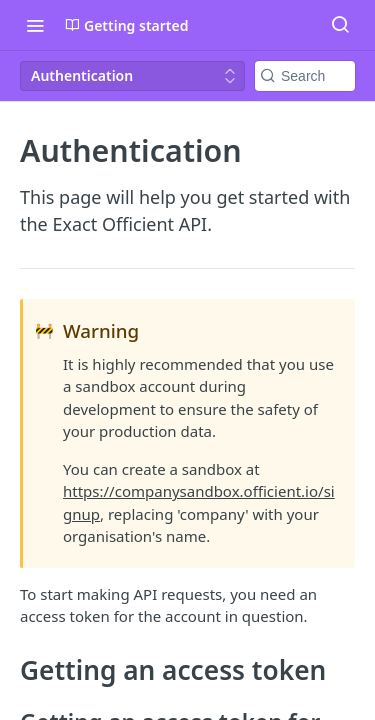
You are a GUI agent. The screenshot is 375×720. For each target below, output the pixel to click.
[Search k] (305, 76)
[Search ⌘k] (340, 25)
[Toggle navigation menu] (35, 25)
